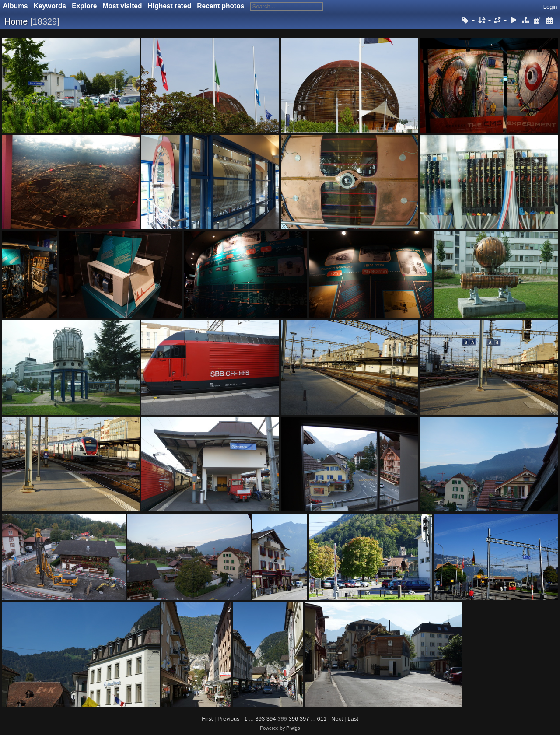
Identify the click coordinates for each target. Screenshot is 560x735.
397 (304, 719)
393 (260, 719)
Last (353, 719)
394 (271, 719)
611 (322, 719)
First (207, 719)
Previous (229, 719)
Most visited (122, 6)
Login (550, 7)
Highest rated (170, 6)
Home (16, 21)
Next (337, 719)
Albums (16, 6)
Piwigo (293, 728)
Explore (84, 6)
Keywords (50, 6)
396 (294, 719)
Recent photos (220, 6)
